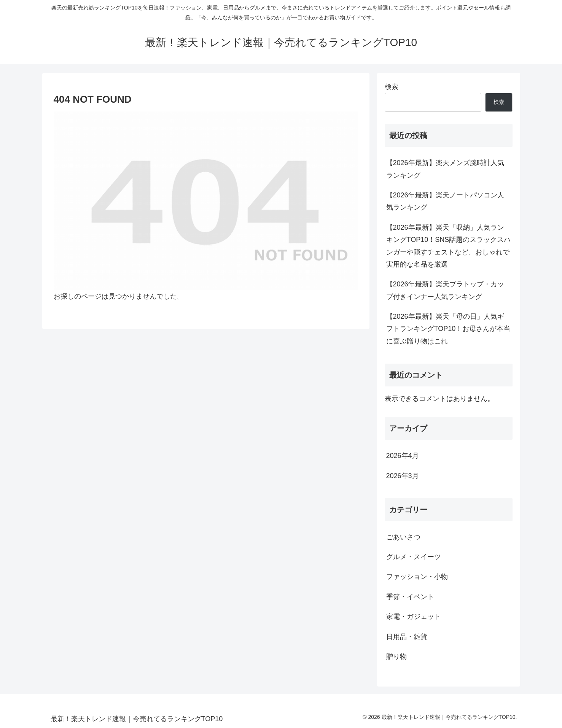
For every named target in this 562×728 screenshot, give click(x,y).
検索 (392, 87)
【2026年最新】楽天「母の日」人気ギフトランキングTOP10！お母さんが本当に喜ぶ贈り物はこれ (448, 329)
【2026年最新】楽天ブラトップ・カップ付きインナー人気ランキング (445, 290)
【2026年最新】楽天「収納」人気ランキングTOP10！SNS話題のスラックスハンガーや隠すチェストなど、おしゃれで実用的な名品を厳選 (449, 246)
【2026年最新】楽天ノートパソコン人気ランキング (445, 201)
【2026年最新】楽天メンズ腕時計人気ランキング (445, 169)
